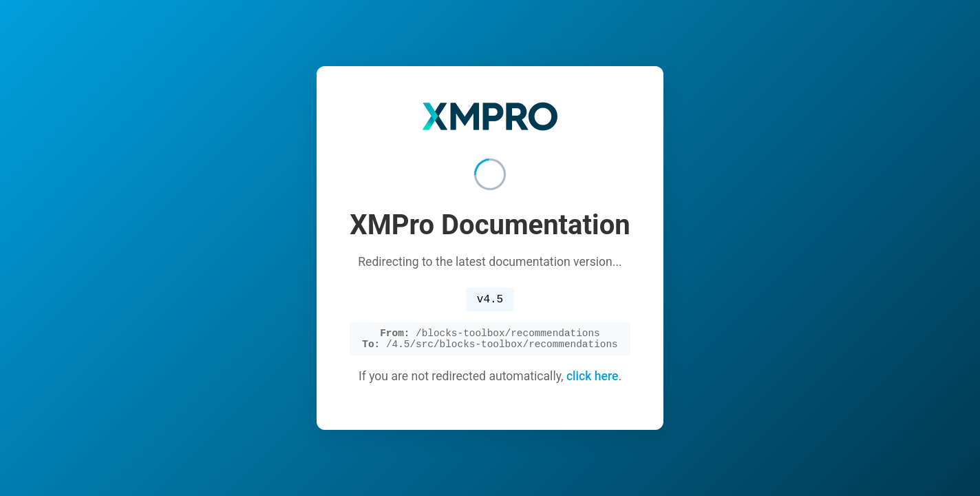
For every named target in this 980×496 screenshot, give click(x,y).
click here (593, 380)
